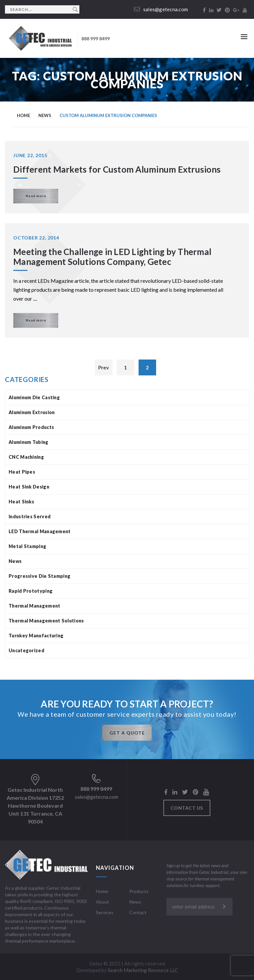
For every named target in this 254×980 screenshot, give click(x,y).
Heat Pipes (22, 472)
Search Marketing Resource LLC (143, 970)
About (103, 902)
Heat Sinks (21, 502)
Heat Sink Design (29, 487)
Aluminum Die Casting (34, 397)
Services (105, 912)
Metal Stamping (27, 546)
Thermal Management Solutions (46, 621)
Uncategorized (26, 650)
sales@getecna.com (161, 9)
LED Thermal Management (40, 531)
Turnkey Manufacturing (36, 636)
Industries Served (30, 516)
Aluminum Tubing (29, 442)
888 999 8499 (96, 39)
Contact (138, 912)
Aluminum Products (31, 427)
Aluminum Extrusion (32, 412)
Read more (36, 196)
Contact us (187, 808)
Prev (104, 367)
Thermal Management (34, 606)
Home (102, 891)
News (15, 561)
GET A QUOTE (127, 733)
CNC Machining (26, 457)
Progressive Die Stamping (40, 576)
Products (139, 891)
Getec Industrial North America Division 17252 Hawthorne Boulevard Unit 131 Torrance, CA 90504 (35, 806)
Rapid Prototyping (31, 591)
